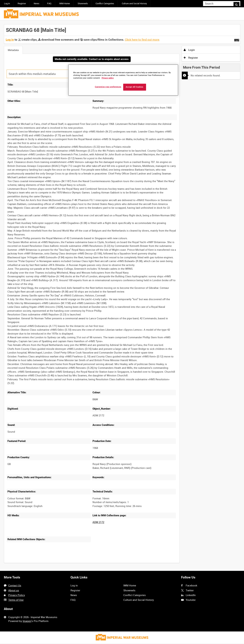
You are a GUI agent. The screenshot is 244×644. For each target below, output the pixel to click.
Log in (7, 3)
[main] (122, 296)
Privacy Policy (17, 595)
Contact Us (15, 586)
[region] (123, 80)
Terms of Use (16, 600)
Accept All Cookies (135, 87)
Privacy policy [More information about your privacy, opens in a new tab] (108, 78)
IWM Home (64, 3)
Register (22, 3)
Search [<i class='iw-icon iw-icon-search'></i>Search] (238, 3)
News (37, 3)
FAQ (49, 3)
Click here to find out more (142, 40)
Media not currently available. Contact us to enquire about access (92, 59)
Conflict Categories (105, 3)
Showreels (83, 3)
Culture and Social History (134, 3)
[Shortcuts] (237, 39)
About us (14, 590)
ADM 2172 (98, 523)
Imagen (27, 621)
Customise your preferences (108, 87)
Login (189, 50)
